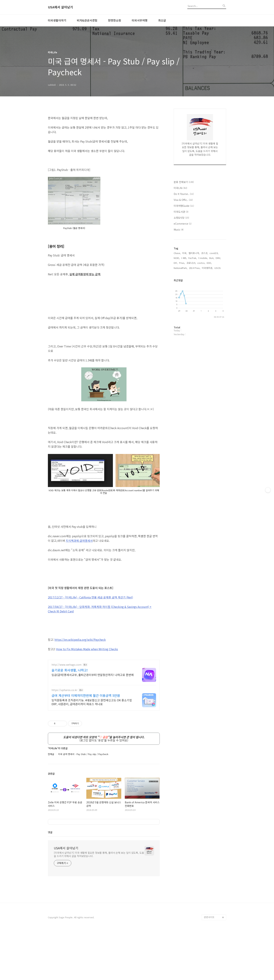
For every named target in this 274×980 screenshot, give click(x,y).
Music (179, 230)
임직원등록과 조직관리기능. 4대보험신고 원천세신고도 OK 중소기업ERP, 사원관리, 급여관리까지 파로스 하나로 (92, 751)
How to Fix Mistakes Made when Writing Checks (87, 698)
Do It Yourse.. (184, 194)
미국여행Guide (184, 206)
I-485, (184, 258)
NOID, (177, 258)
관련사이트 (209, 966)
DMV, (218, 258)
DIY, (176, 263)
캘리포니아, (194, 253)
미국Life (180, 188)
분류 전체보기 (184, 182)
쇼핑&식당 (181, 218)
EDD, (209, 263)
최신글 (162, 20)
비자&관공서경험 (87, 20)
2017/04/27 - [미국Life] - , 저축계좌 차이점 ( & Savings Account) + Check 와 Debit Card (100, 658)
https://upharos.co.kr (64, 739)
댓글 (50, 881)
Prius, (182, 263)
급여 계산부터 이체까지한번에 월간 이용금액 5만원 (86, 744)
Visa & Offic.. (183, 200)
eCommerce (183, 224)
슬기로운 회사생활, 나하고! (70, 719)
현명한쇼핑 (115, 20)
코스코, (205, 253)
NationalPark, (181, 268)
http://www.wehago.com (66, 714)
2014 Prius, (195, 268)
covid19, (214, 253)
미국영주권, (207, 268)
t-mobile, (203, 258)
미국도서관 (181, 212)
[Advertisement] (104, 137)
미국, (185, 253)
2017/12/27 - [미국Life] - (90, 646)
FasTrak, (193, 258)
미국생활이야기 (57, 20)
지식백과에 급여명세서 (79, 590)
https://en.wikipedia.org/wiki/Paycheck (80, 689)
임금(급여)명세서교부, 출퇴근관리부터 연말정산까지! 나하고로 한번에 (93, 724)
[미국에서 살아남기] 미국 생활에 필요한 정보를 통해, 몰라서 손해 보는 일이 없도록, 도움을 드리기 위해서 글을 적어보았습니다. (99, 903)
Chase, (177, 253)
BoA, (212, 258)
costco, (201, 263)
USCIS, (218, 268)
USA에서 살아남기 (60, 7)
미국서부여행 (140, 20)
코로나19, (191, 263)
